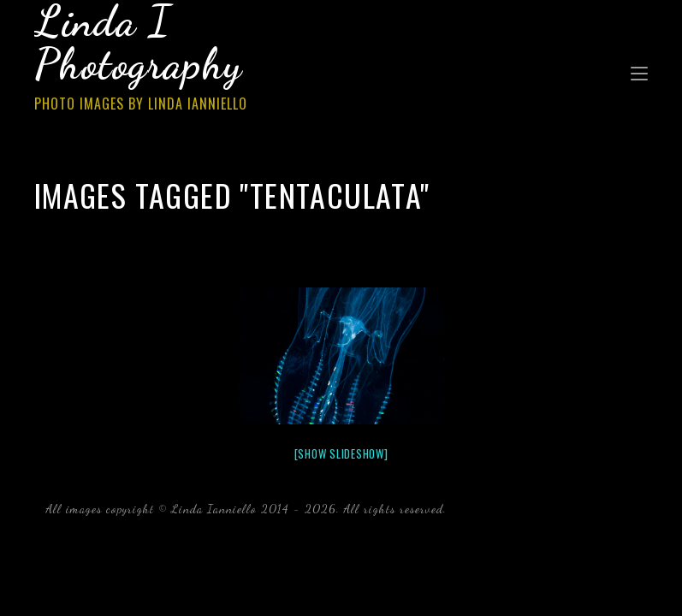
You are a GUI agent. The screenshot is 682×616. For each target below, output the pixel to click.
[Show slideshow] (341, 453)
